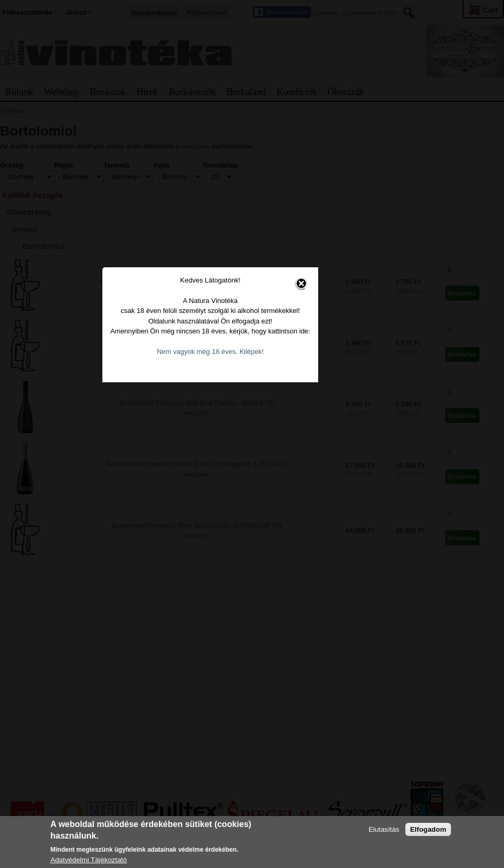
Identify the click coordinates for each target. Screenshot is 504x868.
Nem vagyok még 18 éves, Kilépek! (253, 461)
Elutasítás (384, 829)
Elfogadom (428, 829)
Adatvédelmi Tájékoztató (89, 860)
